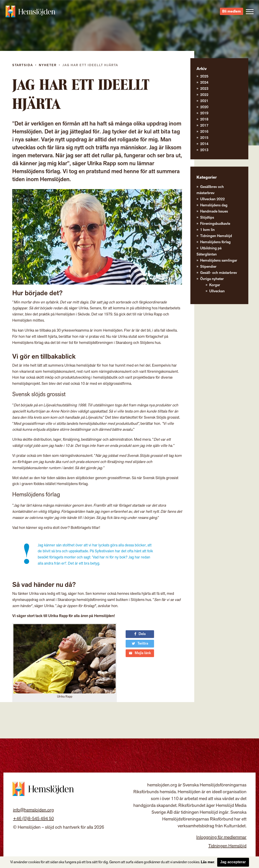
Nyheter (48, 65)
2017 (204, 126)
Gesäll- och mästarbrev (219, 273)
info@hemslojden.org (33, 810)
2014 (204, 144)
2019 (204, 113)
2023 (204, 89)
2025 (204, 76)
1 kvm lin (207, 230)
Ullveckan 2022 (212, 199)
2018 (204, 119)
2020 (204, 107)
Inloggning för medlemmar (221, 837)
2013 (204, 150)
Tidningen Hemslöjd (216, 236)
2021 (204, 101)
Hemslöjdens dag (214, 205)
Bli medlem (232, 11)
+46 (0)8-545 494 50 (33, 819)
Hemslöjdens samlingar (219, 261)
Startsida (23, 65)
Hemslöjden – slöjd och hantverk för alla (30, 11)
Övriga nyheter (212, 279)
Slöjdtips (207, 218)
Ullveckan (217, 291)
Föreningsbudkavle (215, 224)
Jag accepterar (233, 862)
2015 (204, 138)
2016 (204, 132)
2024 (204, 83)
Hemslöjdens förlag (215, 242)
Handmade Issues (214, 211)
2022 (204, 95)
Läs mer (208, 862)
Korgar (215, 285)
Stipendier (208, 267)
